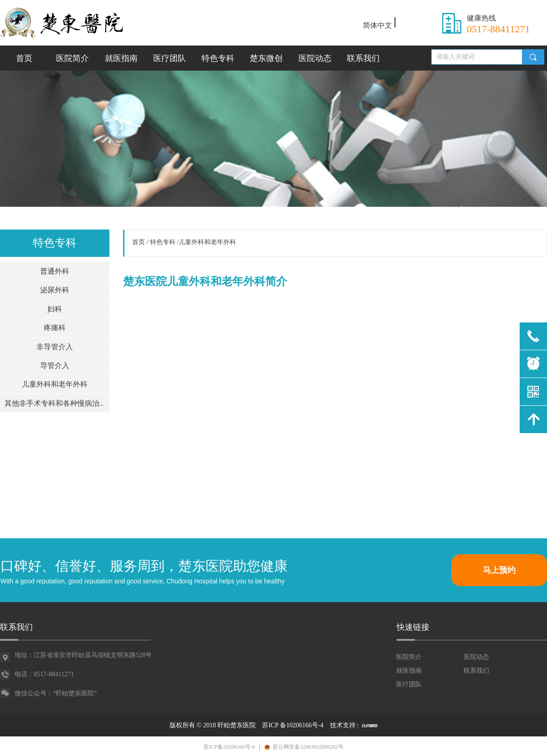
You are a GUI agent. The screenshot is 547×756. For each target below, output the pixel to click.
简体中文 (377, 25)
